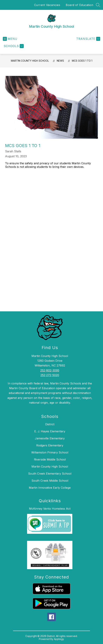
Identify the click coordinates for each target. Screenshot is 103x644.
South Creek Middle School (50, 481)
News (60, 61)
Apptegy (59, 639)
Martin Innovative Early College (50, 488)
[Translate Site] (88, 39)
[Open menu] (10, 39)
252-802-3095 (50, 370)
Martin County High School (30, 61)
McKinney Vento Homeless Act (50, 509)
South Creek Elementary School (50, 474)
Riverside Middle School (50, 459)
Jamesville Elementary (50, 438)
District (50, 424)
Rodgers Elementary (50, 445)
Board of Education (79, 5)
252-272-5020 (50, 375)
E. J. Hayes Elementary (50, 431)
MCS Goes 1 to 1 (82, 61)
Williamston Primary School (50, 452)
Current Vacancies (47, 5)
